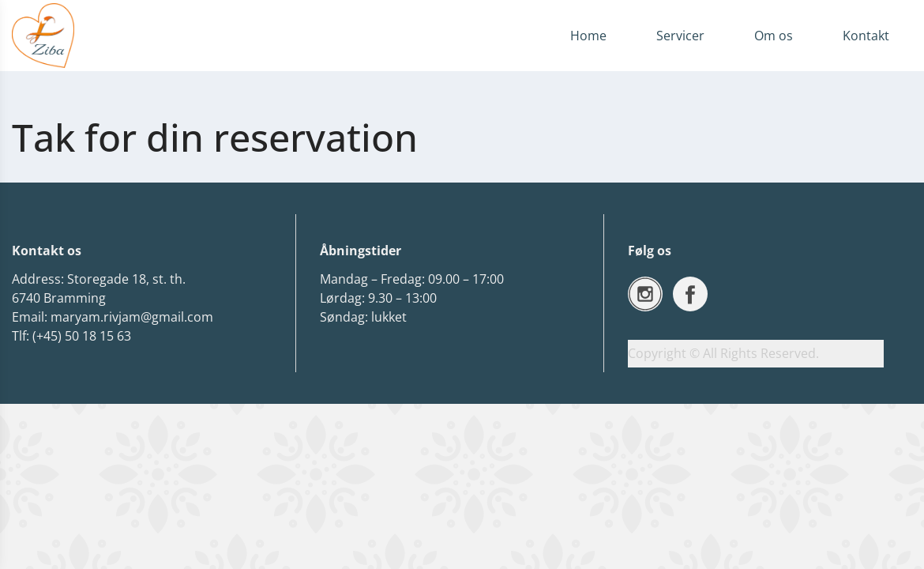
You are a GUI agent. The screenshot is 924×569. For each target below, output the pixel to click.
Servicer (680, 36)
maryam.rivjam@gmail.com (132, 317)
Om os (774, 36)
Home (588, 36)
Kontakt (866, 36)
